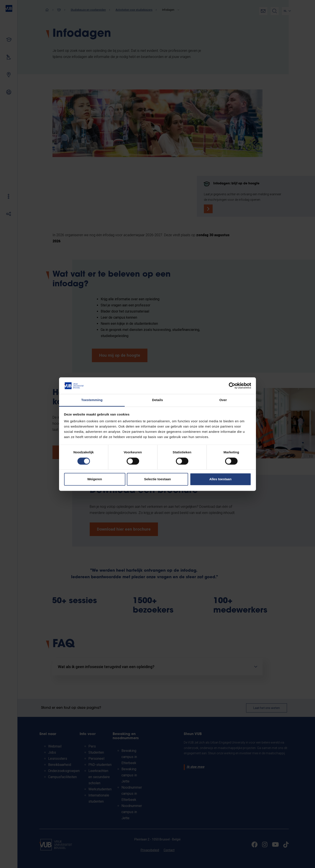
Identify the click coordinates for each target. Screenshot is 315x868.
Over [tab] (223, 400)
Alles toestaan (220, 479)
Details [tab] (157, 400)
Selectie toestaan (158, 479)
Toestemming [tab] (92, 400)
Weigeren (95, 479)
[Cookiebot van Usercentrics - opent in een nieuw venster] (232, 386)
